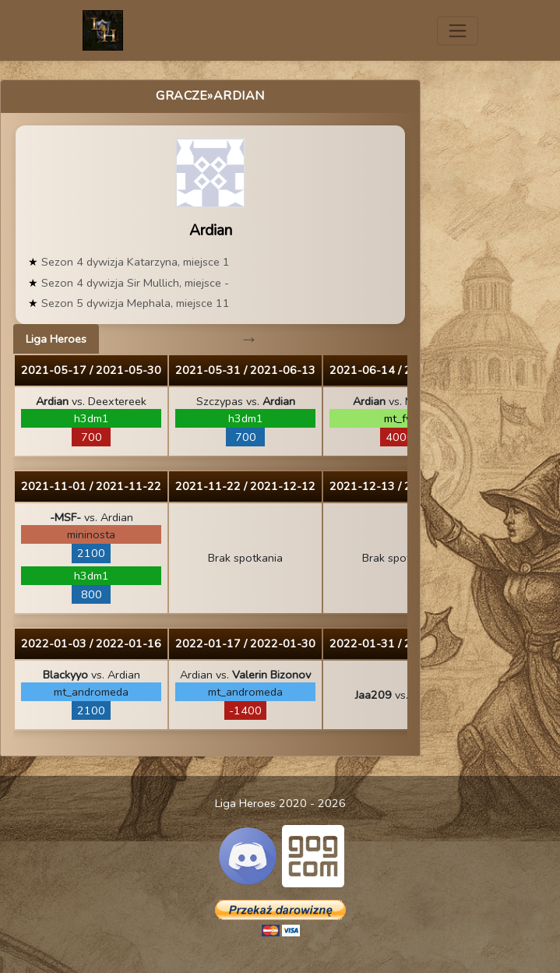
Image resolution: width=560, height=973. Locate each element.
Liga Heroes (56, 339)
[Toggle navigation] (458, 31)
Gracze (181, 96)
